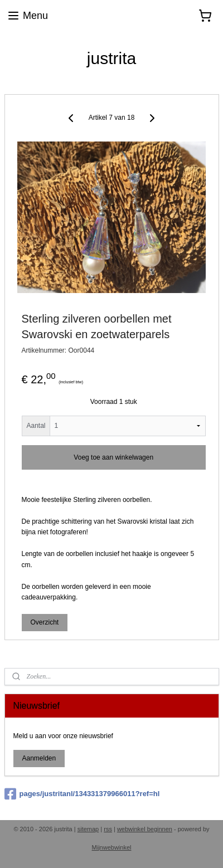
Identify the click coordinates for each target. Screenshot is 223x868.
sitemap (88, 829)
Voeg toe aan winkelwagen (113, 457)
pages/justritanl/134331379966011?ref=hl (82, 794)
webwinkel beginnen (145, 829)
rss (108, 829)
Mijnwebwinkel (112, 847)
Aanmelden (39, 758)
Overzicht (44, 622)
